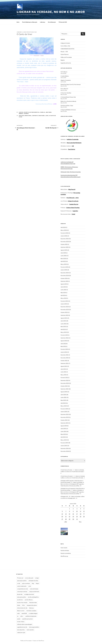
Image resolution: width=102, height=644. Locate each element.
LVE (73, 146)
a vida (19, 583)
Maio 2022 (63, 346)
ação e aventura (26, 583)
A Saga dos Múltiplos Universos (68, 110)
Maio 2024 (63, 292)
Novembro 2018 (65, 451)
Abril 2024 (63, 295)
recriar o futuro (21, 621)
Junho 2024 (64, 289)
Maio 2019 (63, 434)
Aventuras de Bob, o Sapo (67, 105)
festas (19, 605)
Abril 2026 (63, 227)
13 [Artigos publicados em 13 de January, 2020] (62, 514)
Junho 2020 (64, 397)
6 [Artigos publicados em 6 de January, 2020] (62, 511)
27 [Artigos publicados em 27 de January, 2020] (62, 519)
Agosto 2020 (64, 392)
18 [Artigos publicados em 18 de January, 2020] (81, 514)
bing (33, 583)
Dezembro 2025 (65, 238)
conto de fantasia (34, 589)
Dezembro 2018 (65, 448)
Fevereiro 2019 (64, 443)
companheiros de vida (22, 589)
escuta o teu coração (22, 602)
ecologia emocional (25, 115)
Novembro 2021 (65, 358)
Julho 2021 (63, 369)
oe (18, 616)
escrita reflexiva (29, 600)
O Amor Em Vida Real (66, 93)
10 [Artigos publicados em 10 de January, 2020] (77, 511)
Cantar (21, 112)
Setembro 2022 (64, 338)
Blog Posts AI (72, 189)
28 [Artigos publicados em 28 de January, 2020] (66, 519)
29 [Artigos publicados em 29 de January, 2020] (70, 519)
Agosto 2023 (64, 318)
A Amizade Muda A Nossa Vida (68, 97)
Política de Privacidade (66, 57)
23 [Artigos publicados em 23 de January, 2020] (73, 516)
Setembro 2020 (65, 389)
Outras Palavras (65, 54)
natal (18, 613)
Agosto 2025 (64, 250)
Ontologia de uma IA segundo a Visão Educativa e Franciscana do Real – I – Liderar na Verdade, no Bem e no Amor (73, 490)
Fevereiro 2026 (64, 233)
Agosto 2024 (64, 284)
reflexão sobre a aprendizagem (25, 624)
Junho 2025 (64, 255)
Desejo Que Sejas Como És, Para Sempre (71, 84)
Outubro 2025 (64, 244)
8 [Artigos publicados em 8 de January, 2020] (70, 511)
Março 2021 (64, 375)
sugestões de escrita (22, 627)
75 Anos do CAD (63, 22)
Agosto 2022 (64, 340)
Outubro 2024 (64, 278)
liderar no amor (21, 610)
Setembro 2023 (64, 315)
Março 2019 (64, 440)
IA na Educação (52, 22)
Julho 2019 (63, 428)
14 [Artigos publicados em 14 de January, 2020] (66, 514)
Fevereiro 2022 (64, 349)
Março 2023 (64, 332)
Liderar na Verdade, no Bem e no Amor (51, 12)
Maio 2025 (63, 258)
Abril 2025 (63, 261)
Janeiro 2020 (64, 411)
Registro (63, 60)
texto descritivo (21, 630)
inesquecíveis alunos (32, 605)
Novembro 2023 (65, 309)
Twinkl (73, 214)
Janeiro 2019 (64, 445)
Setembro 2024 (64, 281)
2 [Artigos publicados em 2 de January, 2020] (73, 508)
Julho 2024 (63, 287)
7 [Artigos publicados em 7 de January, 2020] (66, 511)
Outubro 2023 (64, 312)
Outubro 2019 (64, 420)
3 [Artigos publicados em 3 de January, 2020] (77, 508)
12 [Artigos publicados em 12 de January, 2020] (84, 511)
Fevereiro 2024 (64, 301)
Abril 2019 (63, 437)
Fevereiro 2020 (64, 409)
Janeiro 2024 (64, 304)
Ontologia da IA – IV (72, 498)
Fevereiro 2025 (64, 267)
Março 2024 (64, 298)
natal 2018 (24, 613)
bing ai (37, 583)
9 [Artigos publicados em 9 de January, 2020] (73, 511)
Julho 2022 (63, 343)
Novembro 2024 (65, 275)
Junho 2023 (64, 324)
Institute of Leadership (73, 139)
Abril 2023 (63, 329)
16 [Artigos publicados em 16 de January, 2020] (73, 514)
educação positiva (22, 597)
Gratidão (49, 112)
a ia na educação (29, 578)
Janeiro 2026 (64, 236)
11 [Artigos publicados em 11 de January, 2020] (81, 511)
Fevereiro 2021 (64, 377)
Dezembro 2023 (65, 306)
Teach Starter (72, 149)
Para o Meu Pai (64, 88)
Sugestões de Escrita (66, 63)
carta (30, 586)
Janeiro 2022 (64, 352)
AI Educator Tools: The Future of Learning (71, 172)
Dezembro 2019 (65, 414)
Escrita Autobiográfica (32, 112)
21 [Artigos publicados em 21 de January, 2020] (66, 516)
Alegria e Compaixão (66, 80)
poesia (19, 619)
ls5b (47, 115)
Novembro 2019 (65, 417)
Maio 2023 (63, 326)
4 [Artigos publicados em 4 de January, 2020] (81, 508)
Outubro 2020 (64, 386)
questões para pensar (28, 619)
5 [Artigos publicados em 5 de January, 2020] (84, 508)
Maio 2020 (63, 400)
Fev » (80, 521)
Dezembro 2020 (65, 380)
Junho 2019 (63, 431)
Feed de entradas (65, 550)
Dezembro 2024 (65, 272)
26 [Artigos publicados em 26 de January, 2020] (84, 516)
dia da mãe (20, 594)
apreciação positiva (22, 580)
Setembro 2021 (64, 363)
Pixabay (42, 55)
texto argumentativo (34, 627)
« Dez (66, 521)
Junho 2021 (63, 372)
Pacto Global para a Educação (30, 22)
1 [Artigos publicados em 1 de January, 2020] (70, 508)
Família (43, 112)
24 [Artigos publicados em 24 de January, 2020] (77, 516)
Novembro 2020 (65, 383)
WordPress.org (64, 556)
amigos (37, 578)
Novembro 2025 (65, 241)
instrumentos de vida (22, 608)
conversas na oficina (22, 591)
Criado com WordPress (38, 640)
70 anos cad (20, 578)
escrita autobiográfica (33, 597)
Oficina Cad (33, 32)
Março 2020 (64, 406)
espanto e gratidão (39, 115)
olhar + (22, 616)
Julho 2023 (63, 321)
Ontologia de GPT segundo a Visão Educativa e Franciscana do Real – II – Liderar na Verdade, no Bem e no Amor (72, 482)
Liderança (43, 22)
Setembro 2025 (64, 247)
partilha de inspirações (31, 616)
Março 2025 (64, 264)
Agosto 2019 (64, 426)
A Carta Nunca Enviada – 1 (78, 478)
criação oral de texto (34, 591)
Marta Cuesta (36, 55)
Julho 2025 (63, 253)
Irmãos (21, 113)
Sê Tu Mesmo (64, 72)
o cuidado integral (33, 613)
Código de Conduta (65, 43)
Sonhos (26, 113)
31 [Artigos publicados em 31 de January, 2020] (77, 519)
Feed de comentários (66, 553)
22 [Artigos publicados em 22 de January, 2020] (69, 516)
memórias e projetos (31, 610)
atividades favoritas (33, 580)
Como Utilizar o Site (65, 46)
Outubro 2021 (64, 360)
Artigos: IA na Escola (73, 201)
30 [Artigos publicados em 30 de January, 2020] (73, 519)
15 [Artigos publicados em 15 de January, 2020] (69, 514)
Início (18, 22)
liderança (31, 608)
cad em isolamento (22, 586)
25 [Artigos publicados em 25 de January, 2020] (81, 516)
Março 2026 (64, 230)
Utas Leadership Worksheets (74, 142)
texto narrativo (30, 630)
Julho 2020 (63, 394)
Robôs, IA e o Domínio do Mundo (68, 101)
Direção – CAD (64, 51)
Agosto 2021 (64, 366)
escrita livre (20, 600)
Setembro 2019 (64, 423)
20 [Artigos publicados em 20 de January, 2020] (62, 516)
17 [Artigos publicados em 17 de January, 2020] (77, 514)
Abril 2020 (63, 403)
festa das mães (33, 602)
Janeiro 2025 (64, 270)
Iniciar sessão (64, 547)
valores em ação (21, 632)
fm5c (23, 605)
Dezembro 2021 (65, 355)
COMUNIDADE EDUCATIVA (67, 49)
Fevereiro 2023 (64, 335)
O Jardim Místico (65, 76)
